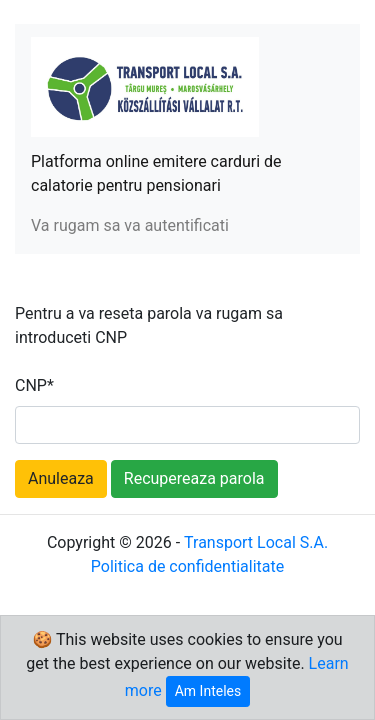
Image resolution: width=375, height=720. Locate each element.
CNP (34, 385)
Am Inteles (208, 691)
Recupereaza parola (194, 478)
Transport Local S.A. (256, 542)
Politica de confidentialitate (187, 566)
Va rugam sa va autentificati (130, 225)
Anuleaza (61, 478)
